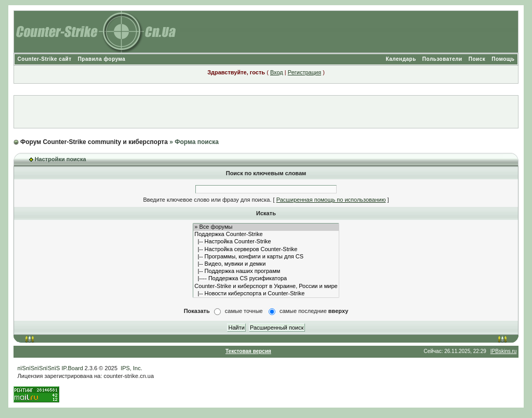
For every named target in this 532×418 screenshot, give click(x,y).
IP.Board (72, 368)
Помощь (503, 59)
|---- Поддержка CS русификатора (266, 279)
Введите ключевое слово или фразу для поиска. (207, 200)
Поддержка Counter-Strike (266, 234)
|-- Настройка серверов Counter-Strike (266, 250)
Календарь (401, 59)
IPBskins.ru (504, 351)
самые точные (244, 311)
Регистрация (304, 72)
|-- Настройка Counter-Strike (266, 242)
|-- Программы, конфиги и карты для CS (266, 257)
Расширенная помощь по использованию (331, 200)
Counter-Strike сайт (45, 59)
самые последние (314, 311)
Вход (277, 72)
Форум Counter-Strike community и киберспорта (94, 142)
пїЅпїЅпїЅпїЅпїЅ (39, 368)
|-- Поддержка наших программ (266, 271)
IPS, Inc (131, 368)
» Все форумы (266, 227)
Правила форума (102, 59)
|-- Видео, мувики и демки (266, 264)
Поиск (477, 59)
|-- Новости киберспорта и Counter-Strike (266, 294)
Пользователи (442, 59)
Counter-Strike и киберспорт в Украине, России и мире (266, 286)
